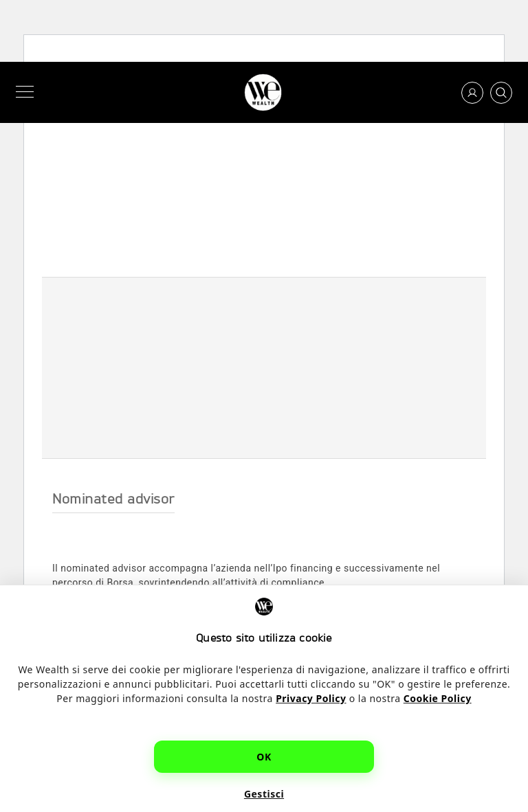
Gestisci (264, 794)
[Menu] (27, 92)
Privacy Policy (311, 698)
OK (264, 757)
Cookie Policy (438, 698)
